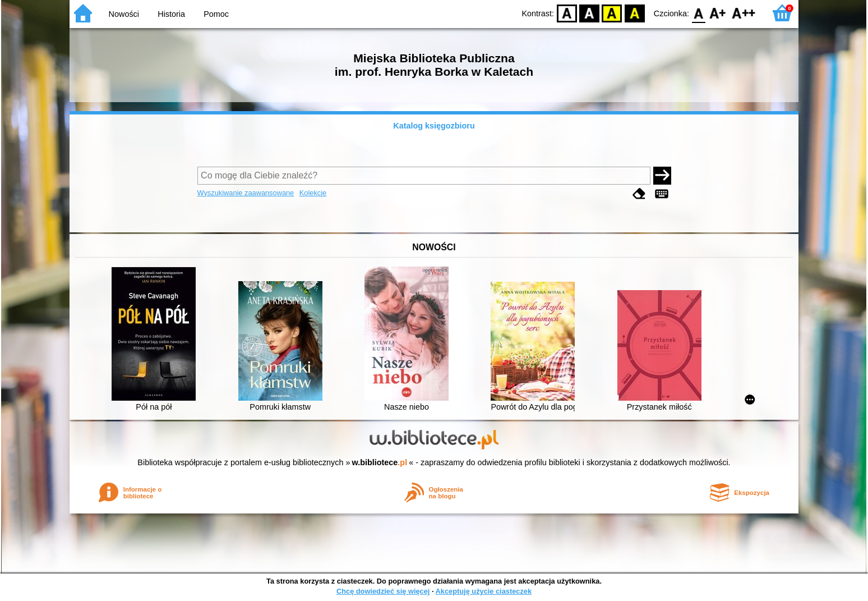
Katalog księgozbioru (434, 126)
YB (612, 13)
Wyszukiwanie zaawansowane (246, 193)
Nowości (124, 14)
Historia (171, 14)
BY (634, 13)
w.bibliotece (380, 462)
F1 (718, 13)
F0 (698, 13)
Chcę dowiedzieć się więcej (383, 591)
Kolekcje (313, 193)
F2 (744, 13)
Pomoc (216, 14)
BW (589, 13)
